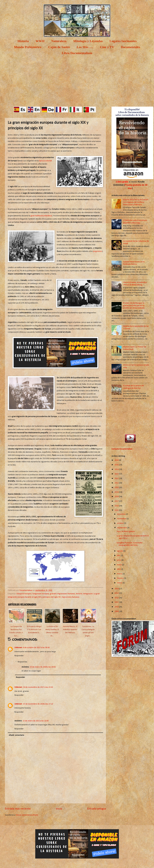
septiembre (122, 528)
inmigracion (88, 594)
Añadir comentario (16, 735)
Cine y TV (107, 47)
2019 (117, 492)
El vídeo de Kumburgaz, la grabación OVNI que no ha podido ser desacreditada (134, 306)
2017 (117, 501)
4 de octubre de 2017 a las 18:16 (36, 648)
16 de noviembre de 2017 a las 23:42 (38, 687)
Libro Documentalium (77, 53)
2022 (117, 479)
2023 (117, 474)
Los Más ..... (85, 47)
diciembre (121, 514)
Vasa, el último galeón (126, 532)
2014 (117, 589)
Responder (19, 656)
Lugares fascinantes (123, 41)
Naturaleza (59, 41)
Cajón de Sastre (59, 47)
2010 (117, 607)
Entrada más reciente (18, 809)
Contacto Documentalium (122, 449)
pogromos (98, 251)
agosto (120, 551)
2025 (117, 465)
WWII (40, 41)
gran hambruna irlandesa (41, 216)
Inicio (59, 809)
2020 (117, 488)
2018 (117, 497)
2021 (117, 483)
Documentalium (26, 590)
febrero (121, 578)
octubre (121, 523)
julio (119, 556)
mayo (120, 565)
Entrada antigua (97, 809)
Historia (23, 41)
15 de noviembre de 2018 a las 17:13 (38, 704)
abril (119, 569)
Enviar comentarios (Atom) (27, 815)
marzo (120, 574)
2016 (117, 506)
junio (119, 560)
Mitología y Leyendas (88, 41)
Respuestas (22, 662)
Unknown (18, 648)
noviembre (122, 519)
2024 (117, 469)
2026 (117, 460)
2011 (117, 602)
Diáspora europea (24, 594)
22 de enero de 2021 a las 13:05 (36, 721)
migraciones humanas (70, 597)
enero (120, 583)
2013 (117, 593)
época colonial (45, 161)
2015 (117, 510)
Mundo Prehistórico (28, 47)
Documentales (130, 47)
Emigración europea (41, 594)
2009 (117, 611)
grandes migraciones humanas (63, 594)
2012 (117, 598)
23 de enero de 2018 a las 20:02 (43, 667)
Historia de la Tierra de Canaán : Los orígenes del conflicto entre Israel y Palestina (136, 202)
